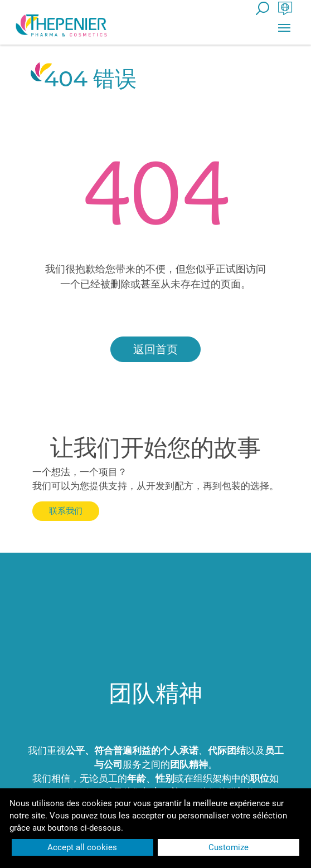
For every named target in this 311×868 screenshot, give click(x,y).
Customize (229, 847)
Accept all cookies (82, 847)
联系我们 (66, 511)
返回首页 (155, 349)
